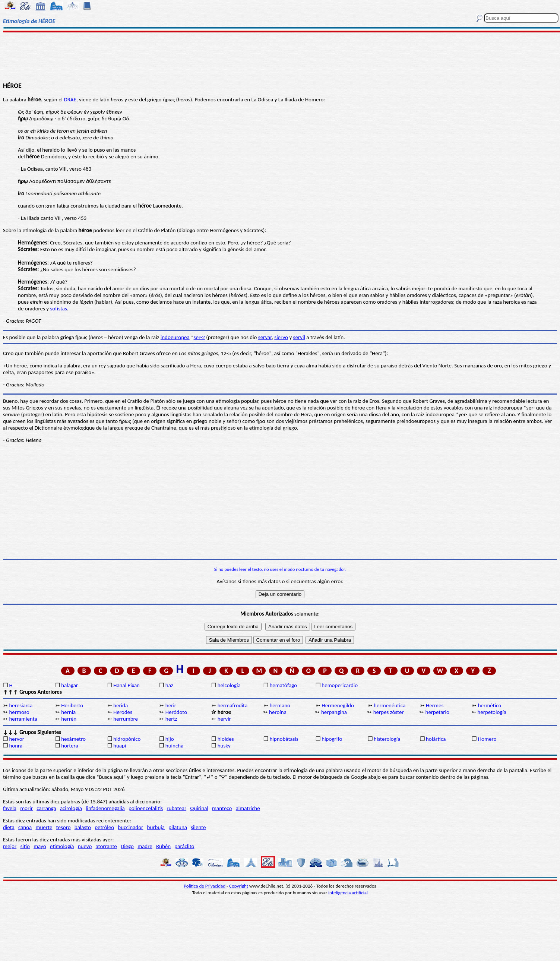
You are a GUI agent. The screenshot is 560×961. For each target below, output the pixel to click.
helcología (229, 685)
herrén (69, 719)
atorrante (106, 846)
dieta (9, 827)
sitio (25, 846)
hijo (170, 739)
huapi (120, 746)
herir (171, 705)
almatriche (248, 808)
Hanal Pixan (126, 685)
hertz (171, 719)
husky (224, 746)
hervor (17, 739)
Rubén (163, 846)
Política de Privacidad (205, 886)
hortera (69, 746)
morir (26, 808)
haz (169, 685)
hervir (224, 719)
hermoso (19, 712)
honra (16, 746)
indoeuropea (175, 337)
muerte (44, 827)
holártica (436, 739)
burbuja (156, 827)
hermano (280, 705)
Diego (127, 846)
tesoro (64, 827)
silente (198, 827)
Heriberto (72, 705)
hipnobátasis (284, 739)
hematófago (283, 685)
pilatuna (178, 827)
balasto (83, 827)
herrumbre (126, 719)
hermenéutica (390, 705)
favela (10, 808)
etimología (62, 846)
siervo (281, 337)
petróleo (104, 827)
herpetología (492, 712)
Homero (487, 739)
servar (265, 337)
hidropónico (127, 739)
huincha (175, 746)
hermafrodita (232, 705)
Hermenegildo (338, 705)
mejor (10, 846)
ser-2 (199, 337)
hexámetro (73, 739)
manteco (222, 808)
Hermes (435, 705)
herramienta (23, 719)
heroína (278, 712)
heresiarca (21, 705)
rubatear (176, 808)
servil (299, 337)
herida (121, 705)
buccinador (130, 827)
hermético (490, 705)
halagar (69, 685)
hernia (68, 712)
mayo (40, 846)
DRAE (70, 99)
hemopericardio (340, 685)
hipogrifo (332, 739)
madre (145, 846)
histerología (387, 739)
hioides (226, 739)
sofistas (58, 309)
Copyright (239, 886)
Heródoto (176, 712)
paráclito (184, 846)
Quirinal (199, 808)
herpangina (334, 712)
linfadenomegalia (105, 808)
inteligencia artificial (348, 893)
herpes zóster (389, 712)
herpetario (437, 712)
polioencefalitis (146, 808)
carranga (46, 808)
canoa (25, 827)
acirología (71, 808)
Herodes (123, 712)
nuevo (85, 846)
